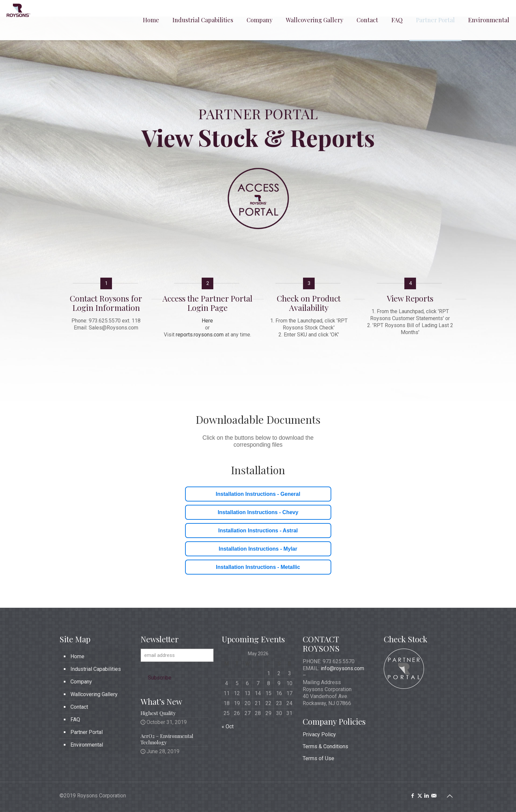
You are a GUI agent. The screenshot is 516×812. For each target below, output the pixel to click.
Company (81, 682)
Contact (79, 707)
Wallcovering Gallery (94, 694)
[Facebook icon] (413, 796)
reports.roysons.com (200, 335)
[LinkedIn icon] (427, 796)
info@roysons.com (342, 668)
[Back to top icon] (450, 796)
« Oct (228, 726)
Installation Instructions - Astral (258, 531)
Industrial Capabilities (96, 669)
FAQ (75, 720)
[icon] (434, 796)
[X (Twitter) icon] (420, 796)
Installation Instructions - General (258, 494)
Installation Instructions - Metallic (258, 567)
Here (207, 321)
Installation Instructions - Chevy (258, 512)
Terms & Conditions (325, 746)
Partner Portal (87, 732)
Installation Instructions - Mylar (258, 549)
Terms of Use (318, 758)
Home (77, 656)
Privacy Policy (319, 734)
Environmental (87, 745)
